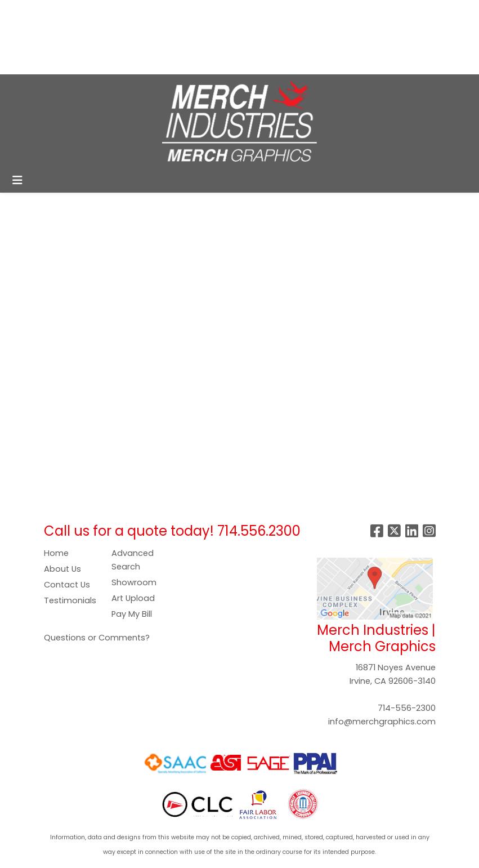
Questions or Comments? (97, 638)
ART (19, 37)
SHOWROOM (158, 37)
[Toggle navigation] (17, 180)
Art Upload (133, 598)
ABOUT (61, 12)
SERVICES (104, 12)
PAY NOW (57, 37)
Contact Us (67, 585)
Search (294, 12)
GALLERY (104, 37)
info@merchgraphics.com (382, 722)
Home (56, 553)
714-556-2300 (407, 708)
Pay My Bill (132, 614)
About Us (62, 569)
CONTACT (33, 62)
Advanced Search (133, 560)
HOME (24, 12)
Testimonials (70, 600)
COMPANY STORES (173, 12)
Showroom (134, 582)
